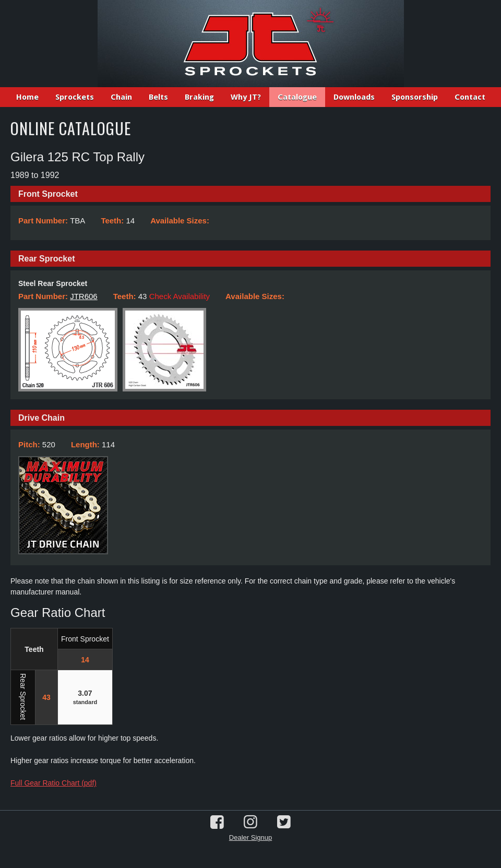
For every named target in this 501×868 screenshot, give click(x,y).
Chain (121, 97)
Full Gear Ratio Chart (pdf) (53, 783)
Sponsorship (415, 97)
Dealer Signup (250, 837)
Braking (199, 97)
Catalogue (297, 97)
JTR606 (84, 296)
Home (27, 97)
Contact (470, 97)
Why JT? (246, 97)
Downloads (354, 97)
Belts (158, 97)
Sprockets (75, 97)
